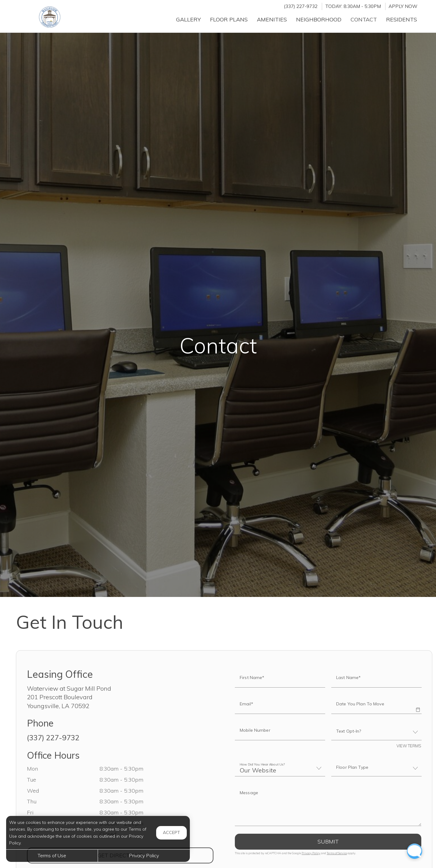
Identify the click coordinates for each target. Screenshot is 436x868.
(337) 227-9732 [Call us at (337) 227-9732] (301, 6)
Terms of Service (337, 853)
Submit (328, 842)
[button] (418, 705)
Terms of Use (52, 855)
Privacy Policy (311, 853)
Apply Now (403, 6)
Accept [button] (171, 832)
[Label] (328, 806)
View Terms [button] (409, 746)
